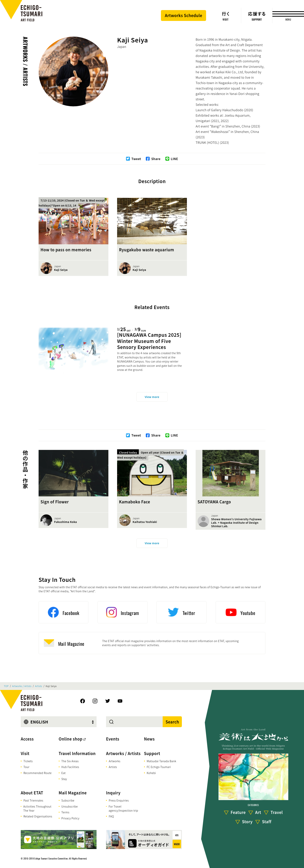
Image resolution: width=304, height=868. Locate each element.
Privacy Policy (70, 818)
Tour (26, 767)
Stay (64, 779)
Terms (65, 812)
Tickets (28, 761)
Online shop (71, 739)
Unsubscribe (70, 806)
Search (172, 722)
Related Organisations (38, 816)
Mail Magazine (73, 793)
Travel (277, 812)
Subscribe (68, 800)
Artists (39, 686)
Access (27, 739)
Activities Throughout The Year (37, 808)
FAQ (111, 816)
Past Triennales (33, 800)
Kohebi (151, 773)
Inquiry (113, 793)
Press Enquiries (119, 800)
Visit (25, 753)
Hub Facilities (70, 767)
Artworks (115, 761)
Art (258, 812)
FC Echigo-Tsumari (159, 767)
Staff (267, 822)
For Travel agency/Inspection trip (123, 808)
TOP (6, 686)
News (149, 739)
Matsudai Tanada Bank (161, 761)
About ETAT (32, 793)
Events (113, 739)
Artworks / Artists (25, 61)
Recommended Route (38, 773)
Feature (238, 812)
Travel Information (77, 753)
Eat (64, 773)
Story (247, 822)
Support (152, 753)
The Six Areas (70, 761)
